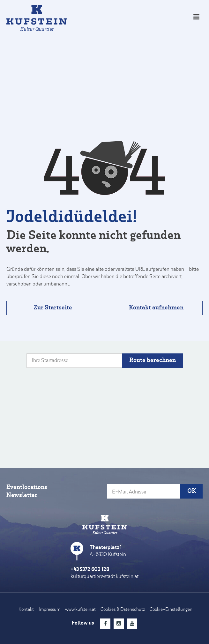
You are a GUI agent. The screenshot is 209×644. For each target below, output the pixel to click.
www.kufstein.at (80, 610)
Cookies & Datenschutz (123, 610)
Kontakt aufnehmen (156, 308)
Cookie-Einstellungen (171, 610)
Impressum (49, 610)
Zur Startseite (53, 308)
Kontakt (26, 610)
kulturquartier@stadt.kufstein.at (104, 577)
